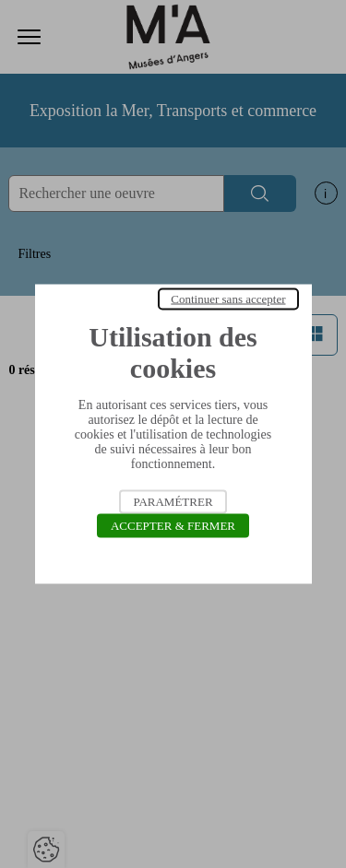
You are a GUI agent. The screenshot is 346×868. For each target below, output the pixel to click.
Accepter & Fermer (173, 526)
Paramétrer (173, 502)
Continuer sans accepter (228, 299)
